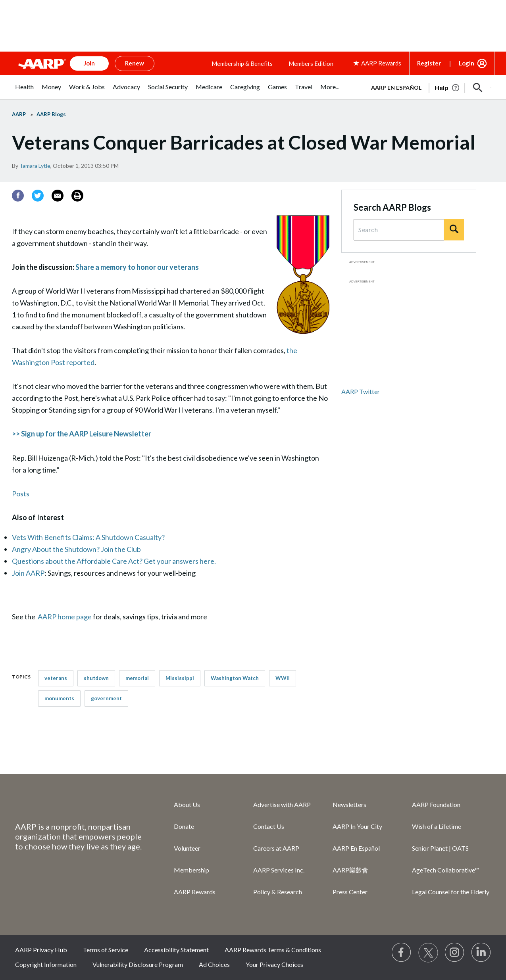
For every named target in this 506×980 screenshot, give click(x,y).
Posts (21, 494)
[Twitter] (38, 196)
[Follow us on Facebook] (402, 953)
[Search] (454, 230)
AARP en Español (396, 87)
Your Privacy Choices (274, 964)
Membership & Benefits (242, 63)
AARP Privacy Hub (41, 950)
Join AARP (28, 573)
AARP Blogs (51, 114)
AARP (19, 114)
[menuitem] (24, 91)
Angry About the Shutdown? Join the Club (76, 549)
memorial (137, 678)
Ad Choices (214, 964)
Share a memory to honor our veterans (137, 267)
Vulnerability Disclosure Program (138, 964)
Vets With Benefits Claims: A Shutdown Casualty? (88, 537)
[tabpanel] (428, 87)
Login (467, 63)
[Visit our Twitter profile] (428, 953)
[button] (478, 88)
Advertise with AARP (282, 804)
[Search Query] (399, 230)
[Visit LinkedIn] (481, 953)
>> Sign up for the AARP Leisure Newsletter (82, 434)
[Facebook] (18, 196)
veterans (56, 678)
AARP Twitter (361, 391)
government (106, 698)
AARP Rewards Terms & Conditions (273, 950)
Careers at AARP (276, 848)
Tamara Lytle (35, 166)
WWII (283, 678)
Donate (184, 826)
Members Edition (311, 63)
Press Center (350, 892)
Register (429, 63)
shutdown (96, 678)
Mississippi (180, 678)
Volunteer (187, 848)
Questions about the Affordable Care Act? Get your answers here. (114, 561)
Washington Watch (235, 678)
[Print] (77, 196)
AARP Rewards (195, 892)
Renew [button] (135, 63)
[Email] (58, 196)
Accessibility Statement (176, 950)
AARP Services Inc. (279, 870)
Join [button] (89, 63)
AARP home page (65, 617)
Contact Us (269, 826)
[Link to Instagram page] (455, 953)
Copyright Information (46, 964)
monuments (59, 698)
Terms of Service (106, 950)
